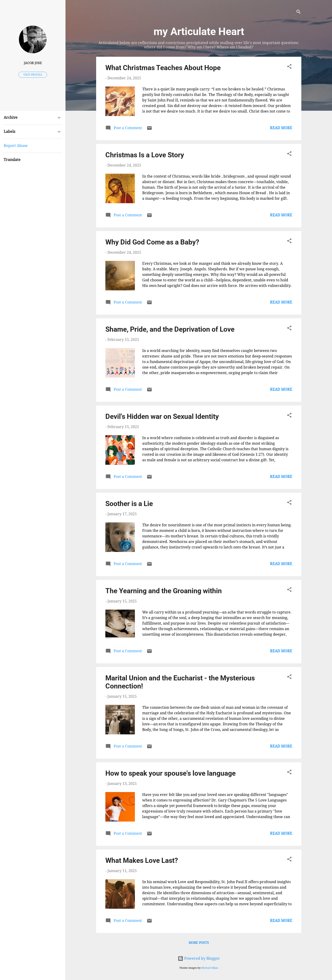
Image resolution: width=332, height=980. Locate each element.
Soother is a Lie (129, 504)
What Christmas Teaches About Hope (163, 68)
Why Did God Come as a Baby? (152, 242)
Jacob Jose (33, 63)
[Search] (299, 13)
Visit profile (33, 75)
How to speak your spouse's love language (170, 773)
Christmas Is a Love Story (145, 155)
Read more (281, 128)
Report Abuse (16, 146)
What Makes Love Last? (142, 860)
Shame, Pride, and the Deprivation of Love (170, 329)
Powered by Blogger (199, 958)
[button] (289, 67)
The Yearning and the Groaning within (164, 591)
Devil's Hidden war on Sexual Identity (162, 416)
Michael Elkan (210, 968)
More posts (199, 943)
